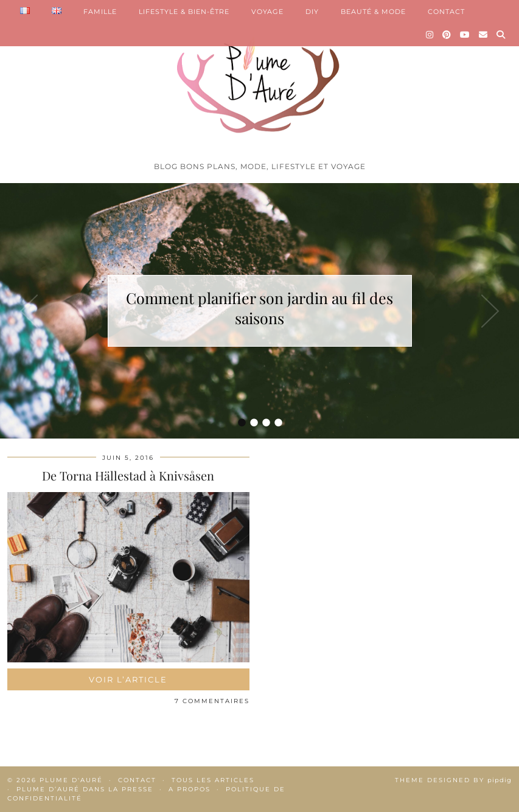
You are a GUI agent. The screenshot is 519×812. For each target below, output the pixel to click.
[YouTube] (465, 35)
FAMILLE (100, 12)
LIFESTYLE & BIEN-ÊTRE (184, 12)
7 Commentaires (212, 701)
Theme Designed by (453, 780)
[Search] (501, 35)
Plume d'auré (71, 780)
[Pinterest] (447, 35)
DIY (312, 12)
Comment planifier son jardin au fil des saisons (259, 308)
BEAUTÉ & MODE (373, 12)
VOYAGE (267, 12)
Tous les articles (213, 780)
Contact (137, 780)
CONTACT (446, 12)
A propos (190, 789)
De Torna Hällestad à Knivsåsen (128, 475)
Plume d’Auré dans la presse (85, 789)
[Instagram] (430, 35)
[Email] (483, 35)
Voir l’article (128, 679)
